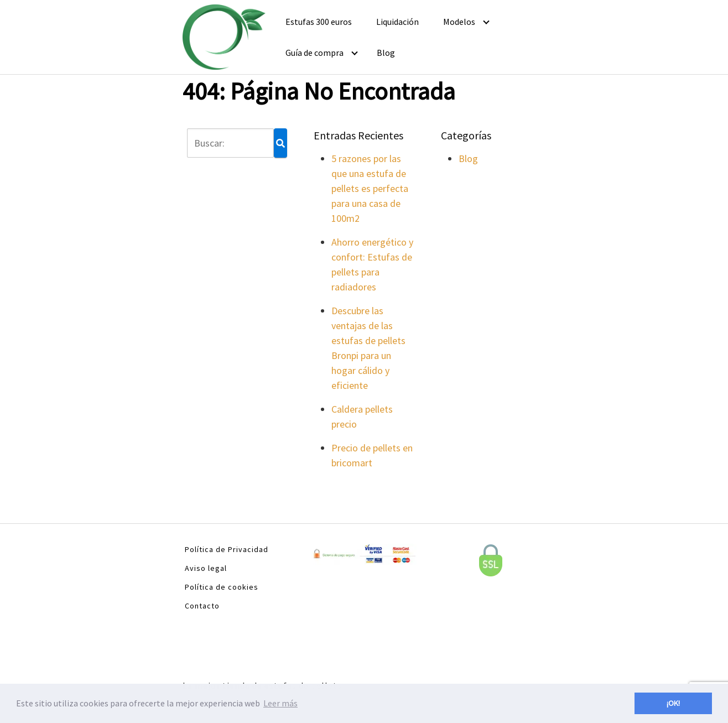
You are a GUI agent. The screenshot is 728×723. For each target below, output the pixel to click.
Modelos (459, 22)
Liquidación (397, 22)
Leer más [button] (280, 703)
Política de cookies (222, 587)
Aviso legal (206, 568)
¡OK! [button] (673, 703)
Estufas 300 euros (319, 22)
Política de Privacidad (227, 549)
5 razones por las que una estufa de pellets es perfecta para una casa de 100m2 (370, 188)
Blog (386, 53)
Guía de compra (314, 53)
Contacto (202, 606)
